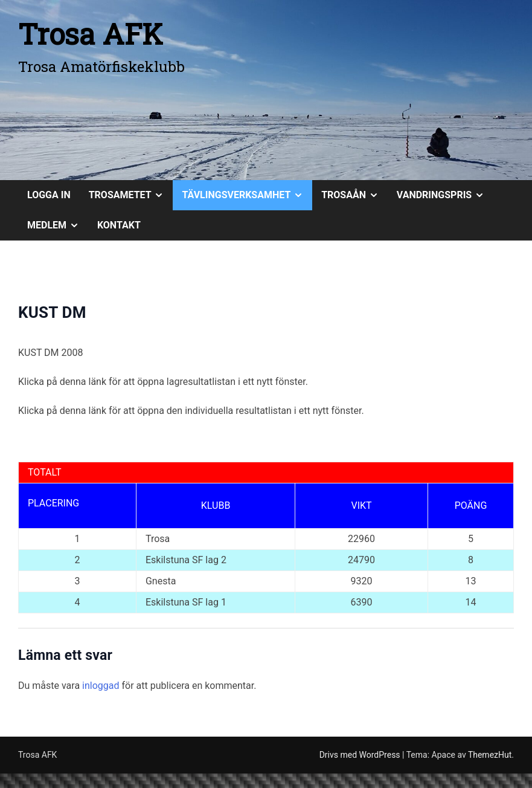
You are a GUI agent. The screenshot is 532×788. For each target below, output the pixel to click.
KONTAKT (119, 225)
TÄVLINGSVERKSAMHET (247, 195)
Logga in (49, 195)
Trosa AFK (91, 34)
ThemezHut (490, 755)
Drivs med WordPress (361, 755)
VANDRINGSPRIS (445, 195)
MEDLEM (58, 225)
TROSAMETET (131, 195)
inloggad (101, 686)
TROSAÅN (354, 195)
